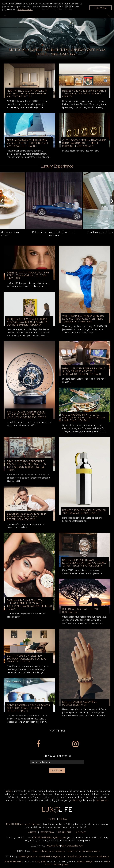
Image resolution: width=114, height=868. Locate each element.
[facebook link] (39, 744)
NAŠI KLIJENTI (65, 832)
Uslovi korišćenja (84, 861)
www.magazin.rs (43, 851)
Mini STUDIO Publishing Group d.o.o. (23, 824)
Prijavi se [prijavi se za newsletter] (57, 771)
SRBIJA (63, 819)
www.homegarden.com (53, 856)
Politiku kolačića (25, 9)
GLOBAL (51, 819)
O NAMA (32, 832)
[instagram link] (75, 744)
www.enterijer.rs (28, 856)
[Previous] (2, 201)
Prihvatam (101, 8)
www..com (72, 846)
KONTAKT (81, 832)
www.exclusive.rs (89, 851)
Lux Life (8, 791)
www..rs (53, 846)
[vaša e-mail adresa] (57, 762)
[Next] (112, 201)
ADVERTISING (47, 832)
